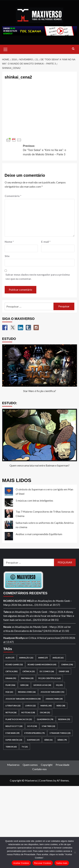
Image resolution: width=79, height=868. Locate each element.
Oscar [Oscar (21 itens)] (45, 712)
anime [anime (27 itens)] (43, 658)
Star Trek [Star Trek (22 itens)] (48, 726)
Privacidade (62, 765)
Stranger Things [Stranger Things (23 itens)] (60, 733)
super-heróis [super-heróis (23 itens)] (14, 740)
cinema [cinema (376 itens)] (67, 664)
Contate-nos (39, 769)
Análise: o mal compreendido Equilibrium (39, 534)
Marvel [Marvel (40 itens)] (46, 706)
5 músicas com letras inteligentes (34, 500)
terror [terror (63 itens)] (11, 747)
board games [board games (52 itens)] (14, 664)
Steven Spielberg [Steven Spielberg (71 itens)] (35, 733)
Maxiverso (13, 765)
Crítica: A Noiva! (38, 638)
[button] (5, 49)
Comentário (13, 196)
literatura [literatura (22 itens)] (13, 706)
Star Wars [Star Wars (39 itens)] (12, 733)
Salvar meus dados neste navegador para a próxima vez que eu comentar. (38, 277)
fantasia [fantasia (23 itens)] (27, 678)
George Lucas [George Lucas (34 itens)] (42, 685)
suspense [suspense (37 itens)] (33, 740)
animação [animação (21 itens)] (26, 658)
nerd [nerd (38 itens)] (61, 706)
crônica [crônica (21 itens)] (29, 671)
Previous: (49, 151)
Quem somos (30, 765)
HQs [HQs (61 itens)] (9, 692)
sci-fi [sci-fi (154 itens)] (32, 726)
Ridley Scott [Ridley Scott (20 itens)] (14, 726)
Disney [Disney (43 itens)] (64, 671)
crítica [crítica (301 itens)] (12, 671)
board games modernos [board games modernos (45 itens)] (42, 664)
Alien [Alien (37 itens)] (10, 658)
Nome (9, 242)
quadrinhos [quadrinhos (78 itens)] (45, 719)
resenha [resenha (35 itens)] (64, 719)
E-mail (46, 242)
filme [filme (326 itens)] (10, 685)
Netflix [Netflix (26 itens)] (11, 712)
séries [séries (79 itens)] (62, 740)
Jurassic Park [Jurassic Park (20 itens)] (54, 699)
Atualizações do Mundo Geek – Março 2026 (39, 612)
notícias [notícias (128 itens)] (28, 712)
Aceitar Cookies (21, 863)
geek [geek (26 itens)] (24, 685)
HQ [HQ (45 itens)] (59, 685)
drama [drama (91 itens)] (11, 678)
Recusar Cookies (43, 863)
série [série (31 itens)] (48, 740)
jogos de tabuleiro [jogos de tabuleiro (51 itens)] (52, 692)
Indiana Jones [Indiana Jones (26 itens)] (27, 692)
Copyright (47, 765)
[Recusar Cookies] (75, 852)
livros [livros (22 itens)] (30, 706)
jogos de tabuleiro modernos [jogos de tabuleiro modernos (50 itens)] (23, 699)
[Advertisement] (39, 826)
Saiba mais (62, 863)
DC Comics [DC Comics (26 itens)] (47, 671)
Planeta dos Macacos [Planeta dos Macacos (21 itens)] (19, 719)
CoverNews (46, 780)
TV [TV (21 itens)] (25, 747)
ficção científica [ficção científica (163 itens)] (49, 678)
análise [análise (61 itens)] (58, 658)
